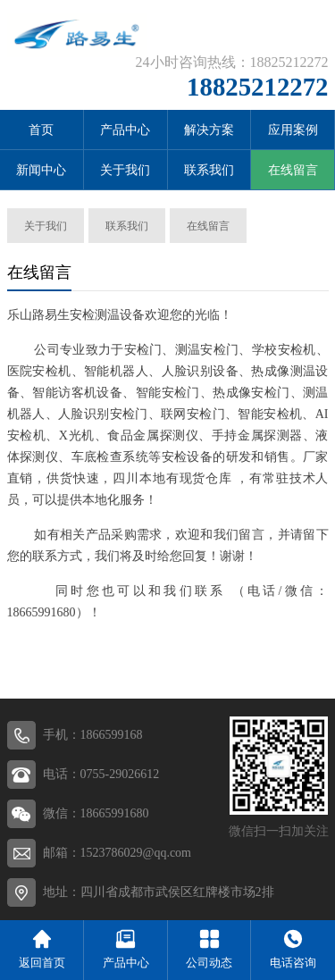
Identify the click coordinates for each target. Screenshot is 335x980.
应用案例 (293, 130)
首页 (41, 130)
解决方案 (209, 130)
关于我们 (125, 170)
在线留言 (293, 170)
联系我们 (209, 170)
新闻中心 (41, 170)
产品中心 (125, 130)
